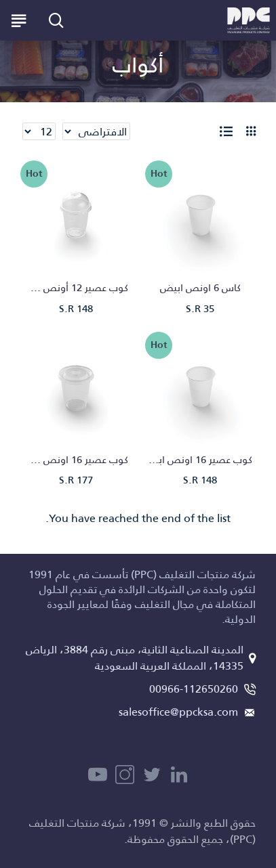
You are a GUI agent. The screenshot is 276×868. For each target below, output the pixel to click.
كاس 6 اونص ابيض (200, 288)
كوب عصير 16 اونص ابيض (200, 460)
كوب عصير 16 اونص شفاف (76, 460)
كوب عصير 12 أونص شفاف (76, 288)
